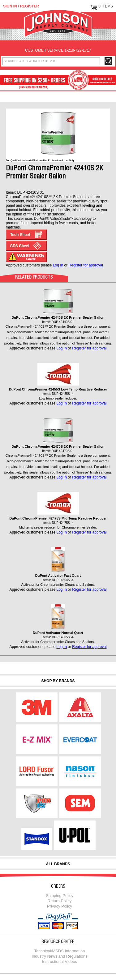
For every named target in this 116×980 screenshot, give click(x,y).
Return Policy (60, 901)
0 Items (106, 6)
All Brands (58, 864)
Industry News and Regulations (60, 956)
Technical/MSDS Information (59, 951)
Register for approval (86, 265)
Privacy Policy (60, 906)
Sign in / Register (21, 6)
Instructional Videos (60, 962)
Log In (58, 265)
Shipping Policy (60, 896)
